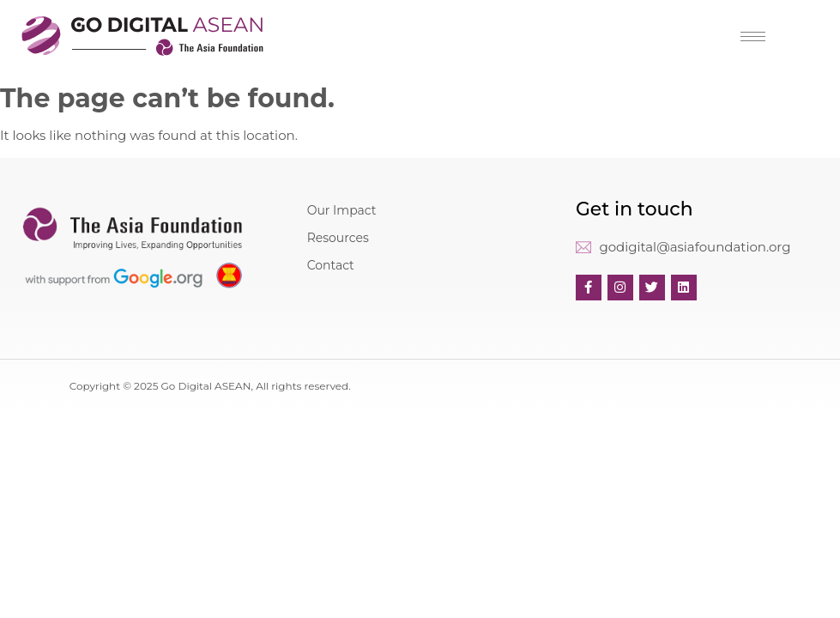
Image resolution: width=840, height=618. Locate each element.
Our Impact (342, 210)
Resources (338, 238)
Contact (331, 265)
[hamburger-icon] (753, 36)
